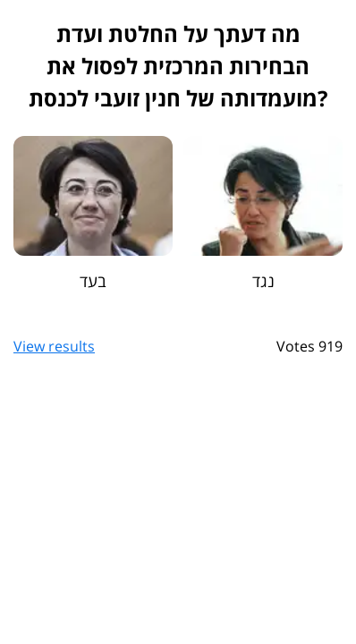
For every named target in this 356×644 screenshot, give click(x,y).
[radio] (93, 214)
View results (54, 346)
